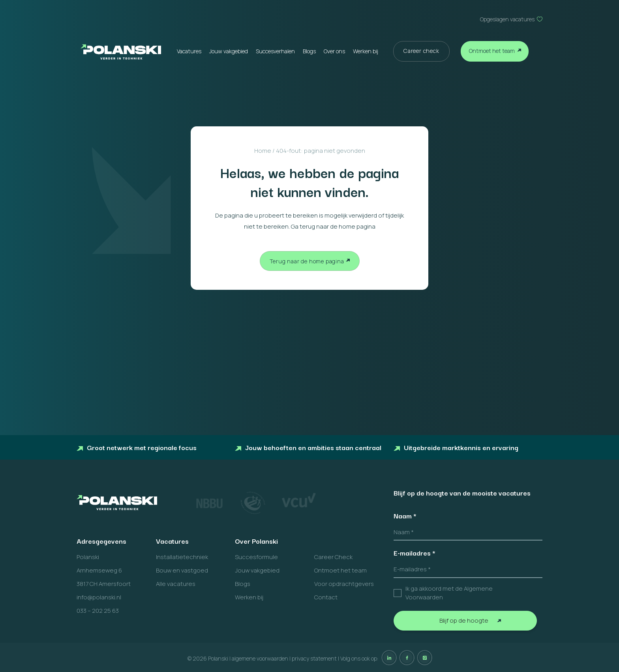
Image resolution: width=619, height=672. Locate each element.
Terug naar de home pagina (307, 261)
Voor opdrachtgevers (344, 584)
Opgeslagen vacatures (507, 19)
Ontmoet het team (492, 51)
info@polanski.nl (99, 597)
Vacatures (189, 51)
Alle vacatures (176, 584)
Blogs (309, 51)
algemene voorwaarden (260, 658)
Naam (405, 516)
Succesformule (256, 557)
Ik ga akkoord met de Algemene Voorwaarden (449, 593)
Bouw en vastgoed (182, 570)
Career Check (333, 557)
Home (263, 151)
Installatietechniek (182, 557)
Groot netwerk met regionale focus (137, 447)
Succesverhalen (275, 51)
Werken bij (366, 51)
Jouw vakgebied (229, 51)
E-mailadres (415, 553)
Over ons (334, 51)
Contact (326, 597)
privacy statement (314, 658)
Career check (421, 51)
